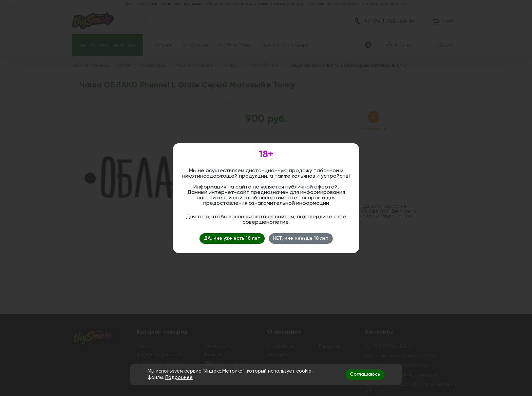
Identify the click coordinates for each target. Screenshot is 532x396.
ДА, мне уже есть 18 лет (232, 238)
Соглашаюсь (365, 374)
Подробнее (179, 378)
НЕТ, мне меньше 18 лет (301, 238)
